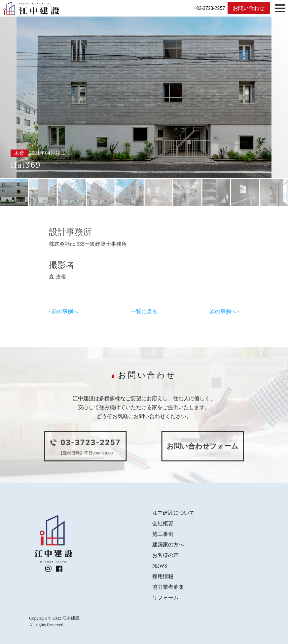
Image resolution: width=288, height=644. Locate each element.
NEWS (160, 566)
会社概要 (163, 523)
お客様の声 (165, 555)
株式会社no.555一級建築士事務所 (88, 244)
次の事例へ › (224, 311)
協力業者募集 (168, 587)
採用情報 (163, 576)
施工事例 (163, 534)
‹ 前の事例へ (64, 311)
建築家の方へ (168, 545)
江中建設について (173, 513)
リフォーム (165, 598)
